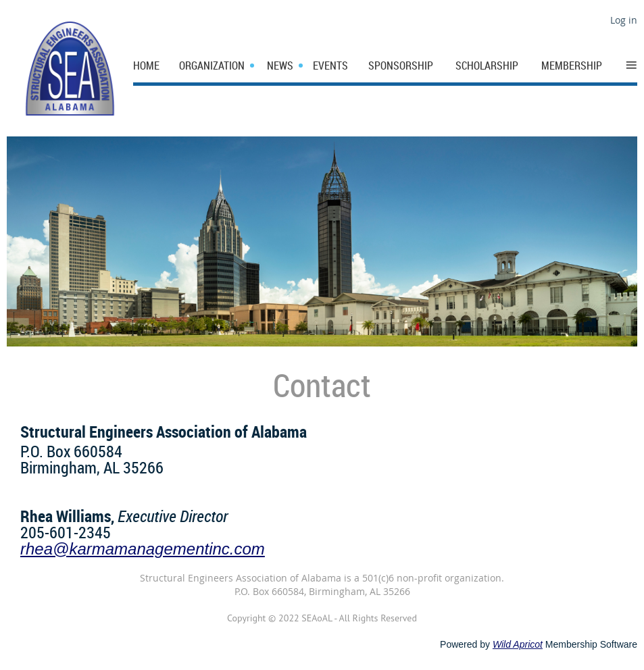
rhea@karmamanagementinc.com (143, 549)
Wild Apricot (518, 644)
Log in (624, 20)
